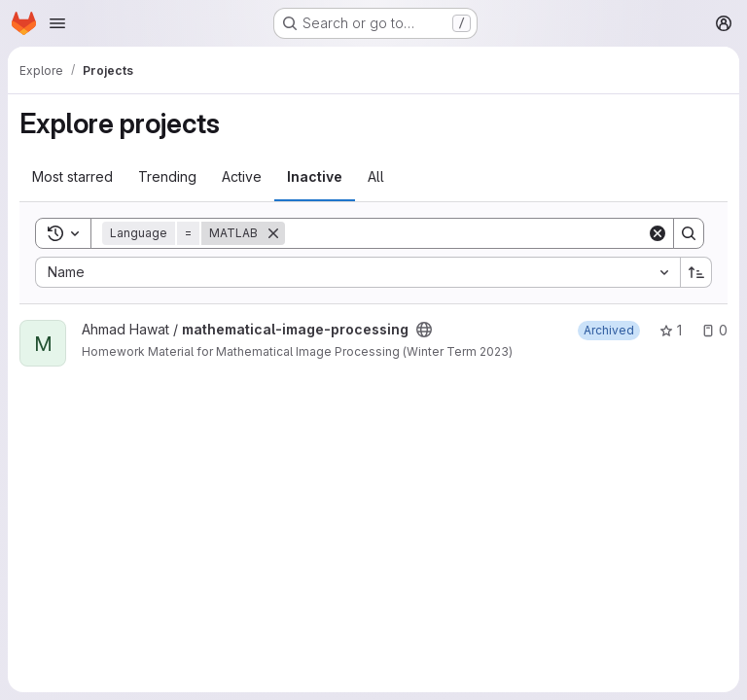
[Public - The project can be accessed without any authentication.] (424, 330)
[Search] (466, 233)
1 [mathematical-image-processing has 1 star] (671, 330)
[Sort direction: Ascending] (696, 272)
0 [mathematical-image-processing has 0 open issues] (714, 330)
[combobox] (357, 272)
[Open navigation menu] (57, 23)
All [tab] (376, 176)
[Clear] (658, 233)
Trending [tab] (167, 176)
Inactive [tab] (315, 176)
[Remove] (273, 233)
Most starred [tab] (72, 176)
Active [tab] (242, 176)
